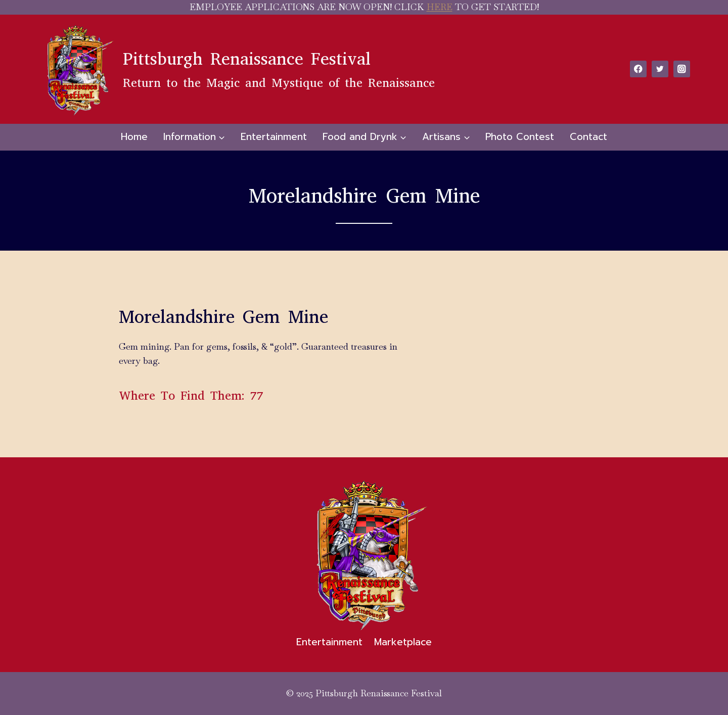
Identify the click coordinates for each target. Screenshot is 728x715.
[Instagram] (682, 69)
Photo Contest (520, 137)
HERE (440, 7)
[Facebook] (638, 69)
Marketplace (403, 642)
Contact (588, 137)
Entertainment (274, 137)
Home (134, 137)
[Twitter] (660, 69)
